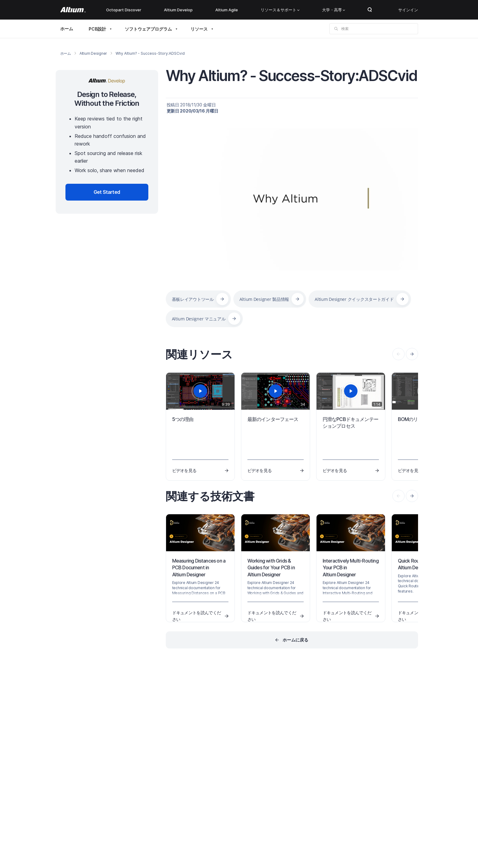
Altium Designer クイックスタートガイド (354, 299)
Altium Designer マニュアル (199, 319)
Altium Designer (93, 53)
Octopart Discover (124, 10)
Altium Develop (178, 10)
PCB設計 (97, 29)
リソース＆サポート (280, 10)
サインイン (408, 10)
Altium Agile (227, 10)
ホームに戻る (295, 640)
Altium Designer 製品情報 (264, 299)
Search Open (370, 10)
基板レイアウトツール (193, 299)
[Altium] (73, 10)
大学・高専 (333, 10)
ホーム (67, 29)
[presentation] (412, 354)
